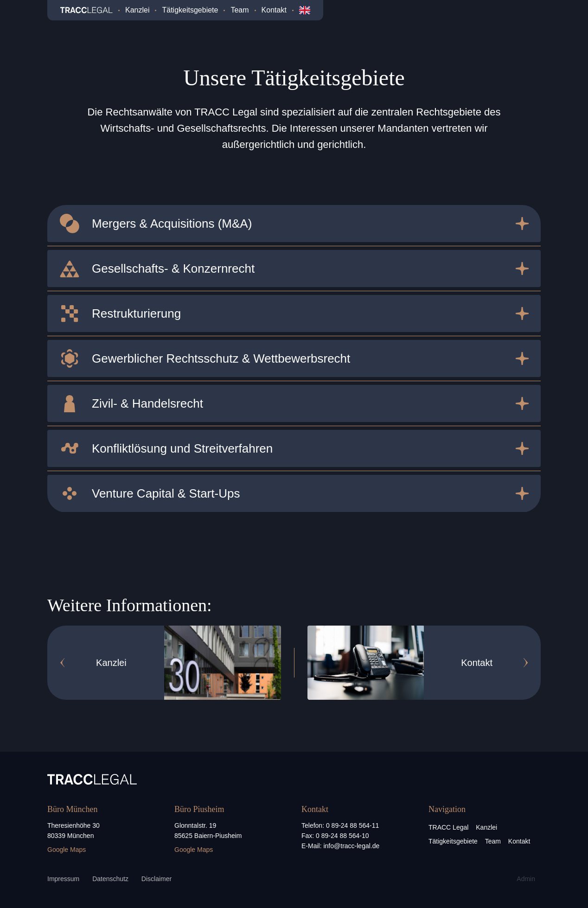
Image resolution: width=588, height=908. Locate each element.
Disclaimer (157, 879)
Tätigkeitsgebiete (190, 10)
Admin (526, 879)
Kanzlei (137, 10)
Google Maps (67, 850)
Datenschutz (110, 879)
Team (240, 10)
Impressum (63, 879)
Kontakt (274, 10)
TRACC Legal (448, 827)
